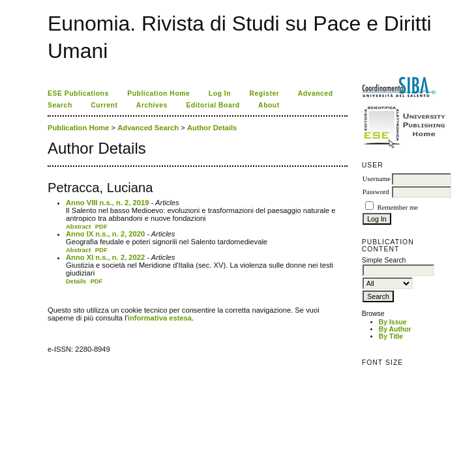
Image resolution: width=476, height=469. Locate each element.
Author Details (212, 128)
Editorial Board (213, 105)
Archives (152, 105)
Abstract (79, 226)
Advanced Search (148, 128)
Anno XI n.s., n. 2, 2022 (105, 257)
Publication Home (158, 93)
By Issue (393, 322)
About (269, 105)
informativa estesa (160, 318)
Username (377, 179)
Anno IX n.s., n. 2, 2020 (105, 234)
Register (265, 93)
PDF (101, 226)
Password (376, 192)
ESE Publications (78, 93)
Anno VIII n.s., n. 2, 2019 (107, 203)
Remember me (397, 207)
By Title (391, 336)
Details (76, 281)
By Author (395, 329)
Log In (220, 93)
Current (104, 105)
